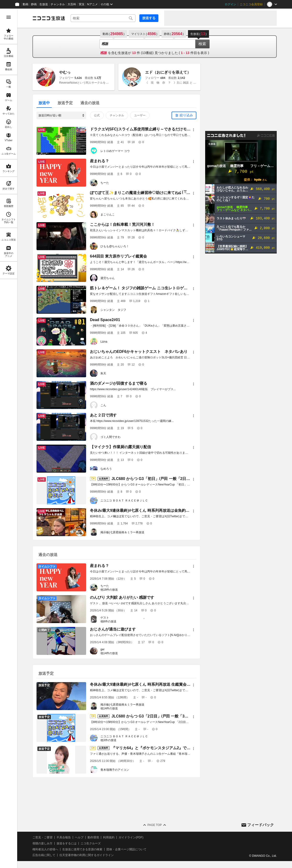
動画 (26, 4)
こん (103, 405)
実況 (82, 4)
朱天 (103, 373)
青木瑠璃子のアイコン (115, 770)
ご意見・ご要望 (42, 837)
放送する (149, 18)
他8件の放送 (108, 621)
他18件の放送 (109, 590)
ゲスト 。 (123, 618)
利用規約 (109, 837)
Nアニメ (92, 4)
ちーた (105, 183)
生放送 (44, 4)
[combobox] (103, 18)
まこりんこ (108, 215)
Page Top (155, 825)
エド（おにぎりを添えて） (168, 72)
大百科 (72, 4)
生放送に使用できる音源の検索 (82, 849)
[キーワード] (103, 18)
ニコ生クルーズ (91, 843)
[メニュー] (193, 130)
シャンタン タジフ (113, 310)
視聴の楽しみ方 (42, 843)
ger (102, 649)
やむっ (65, 72)
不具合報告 (64, 837)
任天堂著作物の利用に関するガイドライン (87, 855)
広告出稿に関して (44, 855)
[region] (9, 438)
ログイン (230, 4)
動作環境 (93, 837)
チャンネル (58, 4)
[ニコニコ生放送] (49, 18)
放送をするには (67, 843)
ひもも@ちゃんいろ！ (115, 246)
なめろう (106, 469)
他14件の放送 (109, 653)
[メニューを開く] (9, 17)
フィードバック (261, 825)
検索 (202, 44)
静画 (34, 4)
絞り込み (186, 115)
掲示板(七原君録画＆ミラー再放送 (122, 532)
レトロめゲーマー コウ (115, 151)
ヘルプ (79, 837)
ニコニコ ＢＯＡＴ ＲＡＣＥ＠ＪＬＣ (124, 501)
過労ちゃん (108, 278)
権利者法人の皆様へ (45, 849)
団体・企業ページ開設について (126, 849)
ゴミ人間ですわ (110, 437)
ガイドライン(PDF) (131, 837)
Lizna (104, 342)
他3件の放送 (108, 740)
